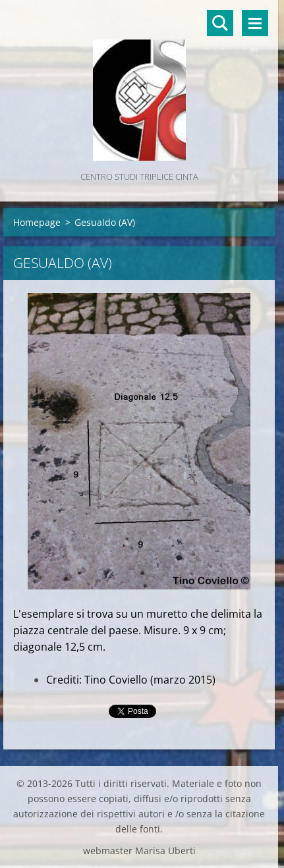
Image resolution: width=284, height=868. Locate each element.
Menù (255, 23)
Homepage (37, 222)
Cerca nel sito (220, 23)
